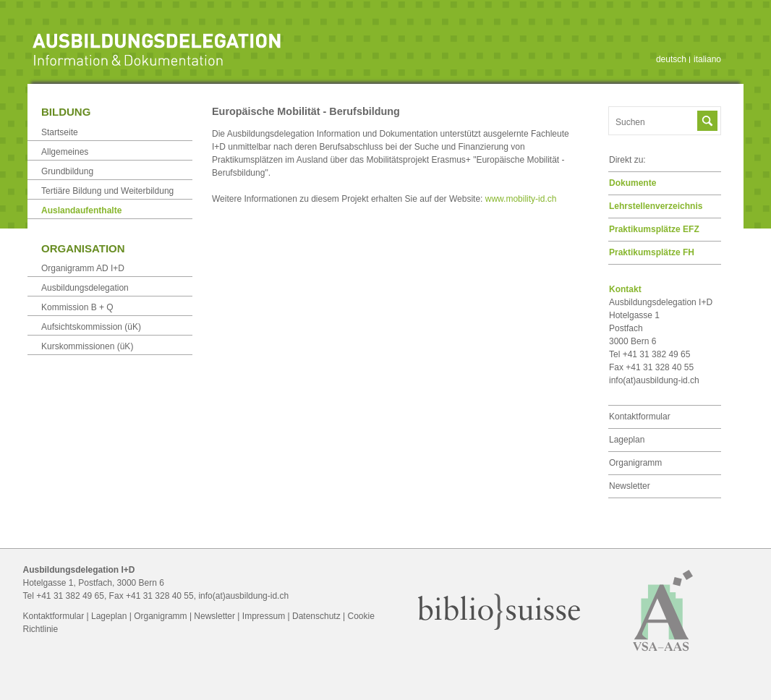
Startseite (60, 132)
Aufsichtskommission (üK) (91, 327)
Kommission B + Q (77, 307)
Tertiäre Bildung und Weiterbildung (107, 191)
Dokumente (632, 183)
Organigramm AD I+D (83, 268)
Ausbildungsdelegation (85, 288)
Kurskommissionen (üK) (87, 346)
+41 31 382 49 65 (70, 596)
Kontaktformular (640, 417)
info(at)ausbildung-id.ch (654, 380)
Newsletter (630, 486)
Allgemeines (65, 152)
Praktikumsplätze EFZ (654, 229)
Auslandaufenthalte (81, 210)
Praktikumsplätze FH (652, 252)
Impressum (264, 616)
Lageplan (627, 440)
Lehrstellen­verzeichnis (656, 206)
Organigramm (635, 463)
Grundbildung (67, 171)
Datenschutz (316, 616)
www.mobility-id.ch (521, 199)
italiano (707, 59)
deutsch (671, 59)
